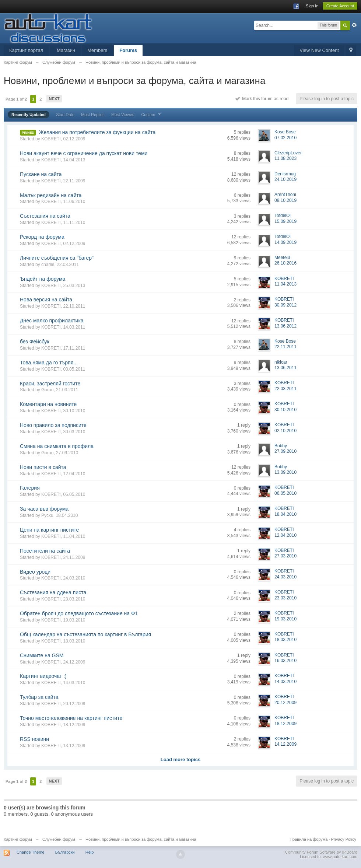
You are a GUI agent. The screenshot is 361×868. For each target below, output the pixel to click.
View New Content (319, 50)
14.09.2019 (285, 242)
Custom (152, 115)
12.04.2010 (285, 535)
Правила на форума (309, 839)
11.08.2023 (285, 158)
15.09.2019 (285, 221)
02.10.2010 (285, 431)
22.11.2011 (285, 347)
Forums (128, 50)
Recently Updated (29, 115)
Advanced (354, 25)
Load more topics (180, 759)
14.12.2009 (285, 744)
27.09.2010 (285, 451)
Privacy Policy (344, 839)
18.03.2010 (285, 640)
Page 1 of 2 (16, 99)
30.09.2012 (285, 305)
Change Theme (31, 852)
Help (90, 852)
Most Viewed (123, 115)
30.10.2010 (285, 410)
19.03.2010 (285, 619)
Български (65, 852)
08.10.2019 (285, 200)
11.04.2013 (285, 284)
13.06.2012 (285, 326)
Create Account (340, 6)
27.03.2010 (285, 556)
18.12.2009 (285, 724)
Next (54, 99)
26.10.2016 (285, 263)
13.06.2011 (285, 368)
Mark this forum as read (262, 99)
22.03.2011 (285, 389)
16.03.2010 (285, 661)
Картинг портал (26, 50)
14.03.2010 (285, 682)
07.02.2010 (285, 138)
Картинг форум (18, 839)
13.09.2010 (285, 472)
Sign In (312, 6)
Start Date (65, 115)
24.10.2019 (285, 179)
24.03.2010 (285, 577)
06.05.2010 (285, 493)
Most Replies (93, 115)
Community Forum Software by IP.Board (321, 852)
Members (97, 50)
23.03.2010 (285, 598)
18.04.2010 (285, 514)
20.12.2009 (285, 703)
